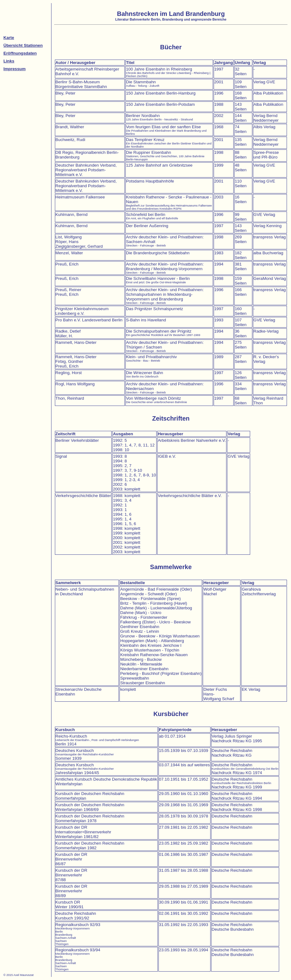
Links (9, 61)
